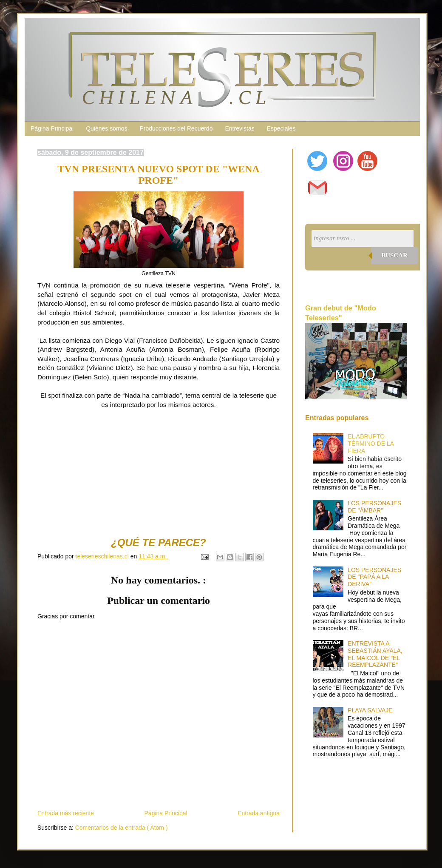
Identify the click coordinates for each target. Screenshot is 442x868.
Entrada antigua (259, 813)
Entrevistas (239, 128)
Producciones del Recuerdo (176, 128)
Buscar (394, 255)
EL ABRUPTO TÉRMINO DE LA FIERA (371, 444)
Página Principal (52, 128)
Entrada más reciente (66, 813)
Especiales (281, 128)
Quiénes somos (106, 128)
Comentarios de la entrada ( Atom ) (122, 828)
